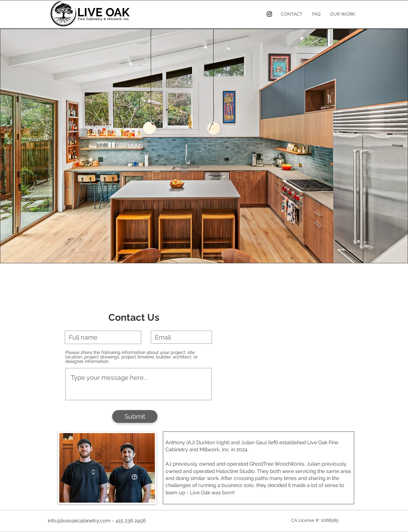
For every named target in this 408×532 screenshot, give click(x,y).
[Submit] (135, 416)
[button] (204, 146)
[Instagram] (269, 14)
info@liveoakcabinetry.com (79, 521)
